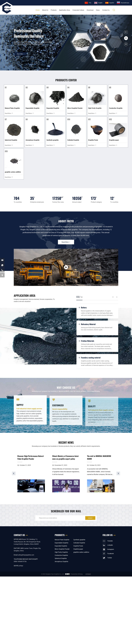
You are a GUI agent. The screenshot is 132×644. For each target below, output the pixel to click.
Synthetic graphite (79, 540)
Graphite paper (78, 549)
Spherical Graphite (61, 558)
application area (65, 10)
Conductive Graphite (61, 555)
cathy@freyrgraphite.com (26, 555)
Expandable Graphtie (61, 543)
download (90, 10)
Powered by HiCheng (77, 574)
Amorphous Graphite (61, 562)
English (100, 3)
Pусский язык (125, 3)
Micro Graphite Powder (62, 549)
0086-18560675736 (20, 562)
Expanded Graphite (61, 546)
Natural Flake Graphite (62, 540)
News (98, 10)
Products (54, 10)
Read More (66, 243)
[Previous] (14, 480)
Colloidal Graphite (79, 543)
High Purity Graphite (61, 552)
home (38, 10)
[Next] (118, 480)
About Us (45, 10)
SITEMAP (88, 574)
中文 (90, 3)
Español (112, 3)
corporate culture (78, 10)
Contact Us (106, 10)
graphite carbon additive (81, 552)
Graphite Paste (78, 546)
